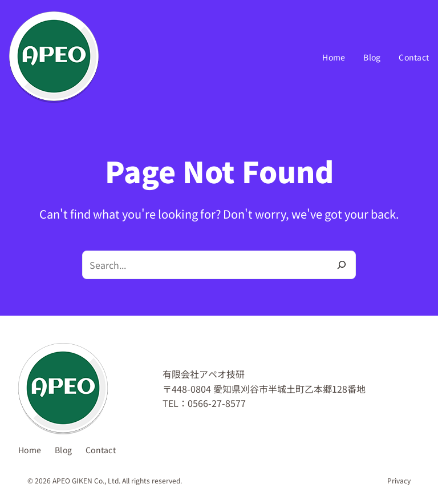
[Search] (342, 265)
